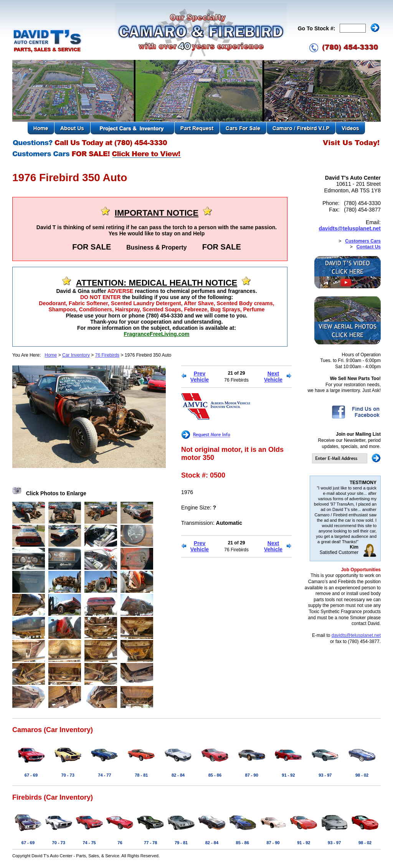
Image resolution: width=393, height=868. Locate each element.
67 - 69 (31, 775)
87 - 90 (252, 775)
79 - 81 (181, 843)
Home (51, 355)
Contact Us (369, 247)
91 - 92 (288, 775)
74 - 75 (89, 843)
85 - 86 (215, 775)
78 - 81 (141, 775)
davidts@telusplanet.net (350, 228)
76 (120, 843)
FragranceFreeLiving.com (156, 334)
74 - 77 (104, 775)
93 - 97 (325, 775)
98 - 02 (362, 775)
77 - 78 (150, 843)
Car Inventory (76, 355)
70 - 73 (68, 775)
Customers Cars (363, 241)
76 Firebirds (107, 355)
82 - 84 (178, 775)
